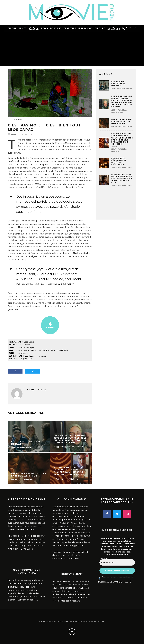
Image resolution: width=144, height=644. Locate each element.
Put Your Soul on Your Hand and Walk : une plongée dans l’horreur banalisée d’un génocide (122, 139)
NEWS (45, 28)
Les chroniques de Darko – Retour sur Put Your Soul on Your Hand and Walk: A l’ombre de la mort (122, 101)
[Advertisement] (72, 49)
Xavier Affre (16, 134)
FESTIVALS (70, 28)
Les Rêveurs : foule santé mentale (119, 84)
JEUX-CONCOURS (114, 28)
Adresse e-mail (106, 558)
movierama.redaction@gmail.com (68, 546)
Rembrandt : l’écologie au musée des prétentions (119, 161)
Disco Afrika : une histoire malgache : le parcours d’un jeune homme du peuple (122, 178)
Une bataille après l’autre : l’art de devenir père (122, 122)
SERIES (23, 28)
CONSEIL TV (127, 28)
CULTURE (100, 28)
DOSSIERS (56, 28)
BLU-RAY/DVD (34, 28)
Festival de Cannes (119, 111)
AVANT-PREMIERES (118, 89)
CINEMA (12, 28)
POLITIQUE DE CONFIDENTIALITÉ (115, 582)
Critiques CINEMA (125, 126)
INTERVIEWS (85, 28)
